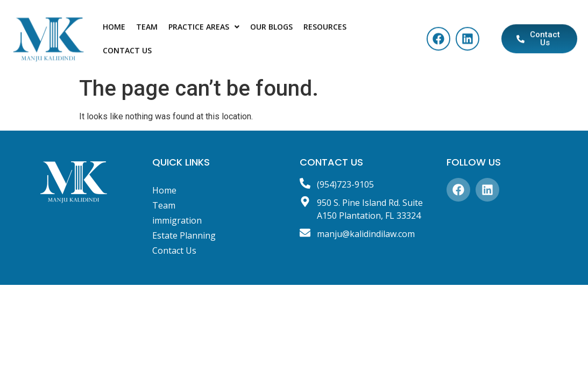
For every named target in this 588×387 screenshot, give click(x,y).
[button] (204, 30)
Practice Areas (204, 30)
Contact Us (127, 53)
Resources (325, 30)
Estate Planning (184, 235)
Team (147, 30)
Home (114, 30)
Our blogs (271, 30)
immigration (177, 220)
